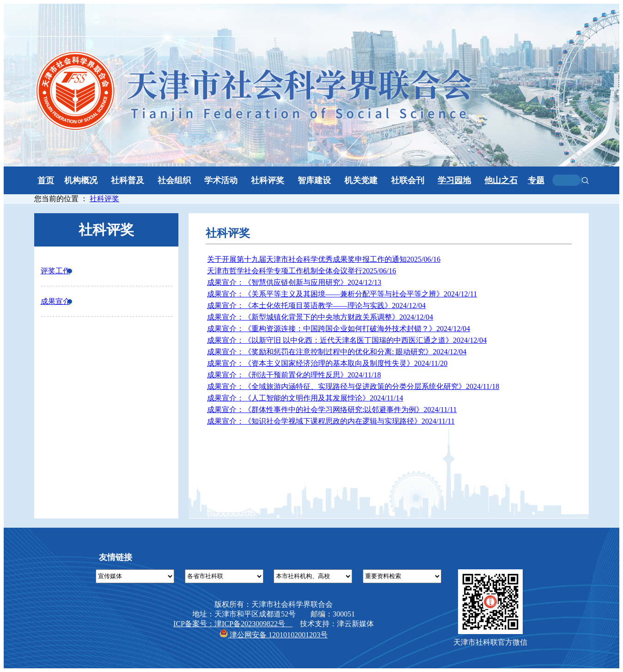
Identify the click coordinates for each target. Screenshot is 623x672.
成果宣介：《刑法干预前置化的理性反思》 (294, 375)
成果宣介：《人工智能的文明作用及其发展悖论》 (305, 398)
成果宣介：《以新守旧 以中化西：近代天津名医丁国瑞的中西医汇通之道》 (347, 340)
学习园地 (454, 180)
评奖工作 (55, 271)
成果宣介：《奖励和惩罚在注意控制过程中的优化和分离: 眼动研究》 (337, 352)
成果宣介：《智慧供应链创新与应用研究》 (294, 282)
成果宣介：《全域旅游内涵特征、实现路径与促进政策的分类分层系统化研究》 (353, 386)
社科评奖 (104, 199)
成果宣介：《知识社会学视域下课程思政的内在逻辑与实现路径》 (331, 421)
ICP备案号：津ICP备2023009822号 (233, 624)
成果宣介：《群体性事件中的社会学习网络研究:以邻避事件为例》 (332, 410)
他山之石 (501, 180)
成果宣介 (55, 301)
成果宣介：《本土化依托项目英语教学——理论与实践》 (316, 305)
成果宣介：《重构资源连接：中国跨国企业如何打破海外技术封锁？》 (339, 329)
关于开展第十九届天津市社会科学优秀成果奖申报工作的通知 (324, 259)
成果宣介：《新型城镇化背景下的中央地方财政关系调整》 (320, 317)
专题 (536, 180)
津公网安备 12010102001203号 (274, 635)
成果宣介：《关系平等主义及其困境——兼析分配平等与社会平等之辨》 (342, 294)
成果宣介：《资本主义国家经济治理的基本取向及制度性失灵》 (327, 363)
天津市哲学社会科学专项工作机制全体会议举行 (302, 271)
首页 (46, 180)
